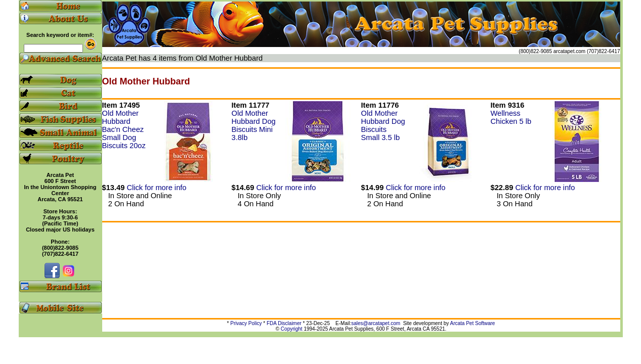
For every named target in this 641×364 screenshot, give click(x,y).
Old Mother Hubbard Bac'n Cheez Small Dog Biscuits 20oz (124, 129)
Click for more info (156, 188)
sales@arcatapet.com (376, 323)
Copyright (292, 329)
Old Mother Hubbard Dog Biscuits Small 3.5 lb (383, 125)
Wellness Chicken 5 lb (511, 117)
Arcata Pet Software (473, 323)
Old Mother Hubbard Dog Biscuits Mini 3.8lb (254, 125)
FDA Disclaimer (284, 323)
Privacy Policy (246, 323)
